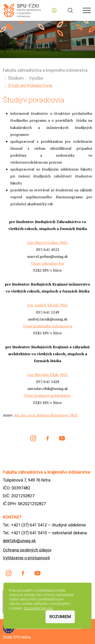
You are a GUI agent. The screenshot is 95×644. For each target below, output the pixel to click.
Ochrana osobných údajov (27, 550)
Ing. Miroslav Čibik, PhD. (47, 375)
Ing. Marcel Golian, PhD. (47, 243)
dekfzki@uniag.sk (19, 541)
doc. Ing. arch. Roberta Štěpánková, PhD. (46, 415)
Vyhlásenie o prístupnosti (26, 558)
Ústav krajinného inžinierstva (48, 326)
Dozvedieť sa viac (39, 608)
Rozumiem (60, 617)
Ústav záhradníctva (48, 263)
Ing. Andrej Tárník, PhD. (48, 305)
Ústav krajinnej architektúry (47, 395)
